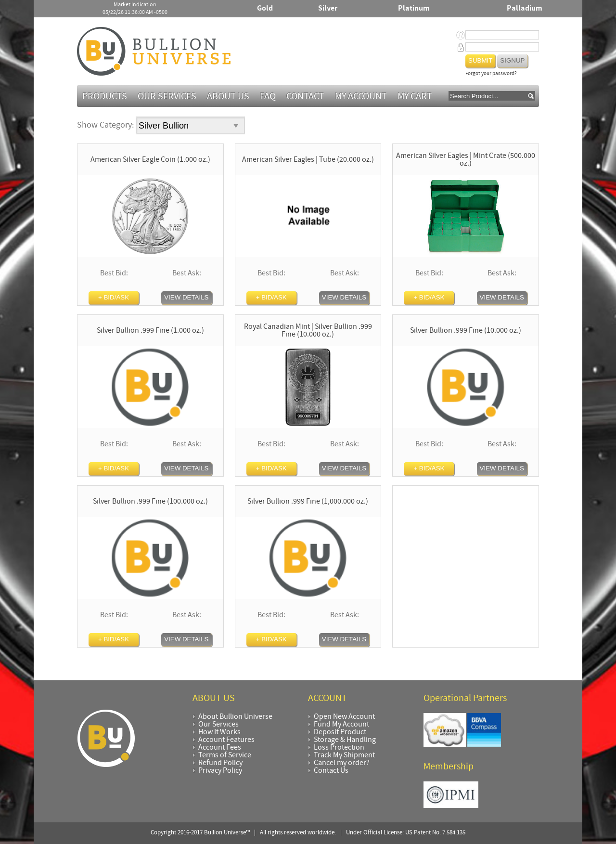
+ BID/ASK (114, 297)
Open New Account (344, 717)
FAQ (268, 97)
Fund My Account (341, 725)
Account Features (226, 740)
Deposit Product (340, 732)
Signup (512, 60)
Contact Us (331, 771)
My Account (361, 97)
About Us (228, 97)
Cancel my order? (342, 763)
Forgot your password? (491, 74)
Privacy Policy (220, 771)
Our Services (167, 97)
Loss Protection (339, 748)
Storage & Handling (345, 740)
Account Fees (220, 748)
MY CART (415, 97)
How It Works (219, 732)
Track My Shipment (344, 755)
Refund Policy (220, 763)
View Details (186, 297)
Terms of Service (225, 755)
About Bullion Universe (235, 717)
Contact (305, 97)
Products (105, 97)
